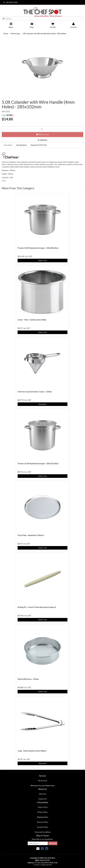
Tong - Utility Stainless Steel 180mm (32, 751)
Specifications (22, 145)
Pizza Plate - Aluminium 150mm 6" (31, 535)
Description (8, 145)
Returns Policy (42, 822)
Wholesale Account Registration (43, 785)
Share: (8, 115)
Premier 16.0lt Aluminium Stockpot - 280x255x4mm (38, 463)
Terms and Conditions (43, 832)
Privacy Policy (42, 812)
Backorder (43, 404)
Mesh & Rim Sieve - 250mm (28, 679)
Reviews (39, 145)
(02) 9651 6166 (10, 2)
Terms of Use (43, 807)
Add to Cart (43, 134)
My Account (43, 781)
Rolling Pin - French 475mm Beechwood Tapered (37, 607)
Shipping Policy (43, 817)
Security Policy (43, 827)
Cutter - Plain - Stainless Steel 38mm (32, 320)
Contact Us (43, 799)
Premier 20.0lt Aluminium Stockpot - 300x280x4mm (38, 248)
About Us (43, 794)
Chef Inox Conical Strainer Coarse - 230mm (35, 392)
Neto (50, 865)
